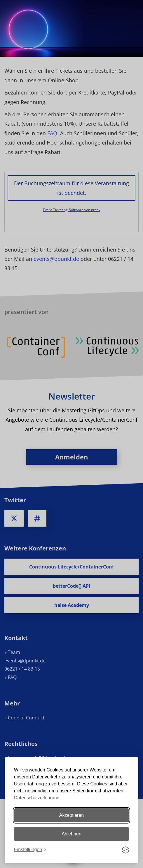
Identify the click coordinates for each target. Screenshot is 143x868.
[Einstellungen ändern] (30, 850)
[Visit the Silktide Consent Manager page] (125, 850)
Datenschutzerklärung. (37, 798)
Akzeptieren (72, 815)
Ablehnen (71, 834)
